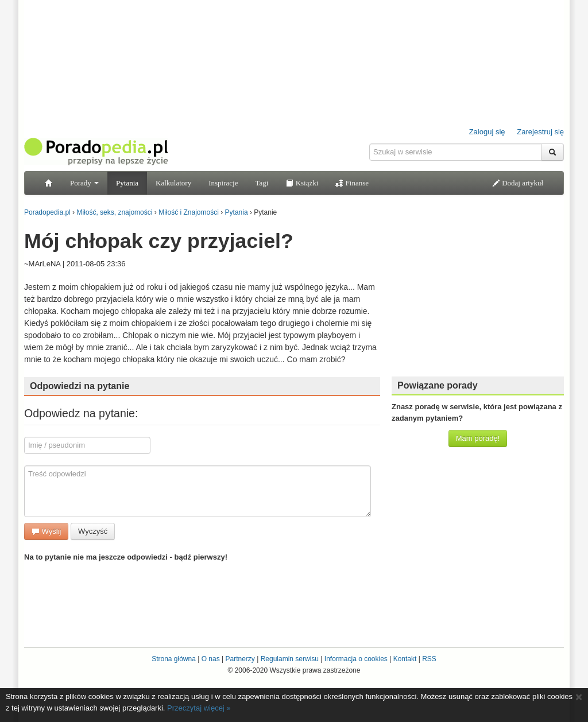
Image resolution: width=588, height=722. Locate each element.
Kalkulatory (173, 183)
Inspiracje (223, 183)
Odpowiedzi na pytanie (80, 386)
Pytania (127, 183)
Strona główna (174, 659)
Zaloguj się (487, 132)
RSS (429, 659)
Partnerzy (240, 659)
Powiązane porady (438, 385)
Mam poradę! (478, 438)
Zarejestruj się (540, 132)
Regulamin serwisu (290, 659)
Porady (84, 183)
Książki (302, 183)
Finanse (352, 183)
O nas (211, 659)
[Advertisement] (478, 296)
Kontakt (405, 659)
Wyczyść (93, 531)
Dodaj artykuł (518, 183)
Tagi (262, 183)
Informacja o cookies (356, 659)
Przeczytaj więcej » (199, 708)
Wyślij (46, 531)
